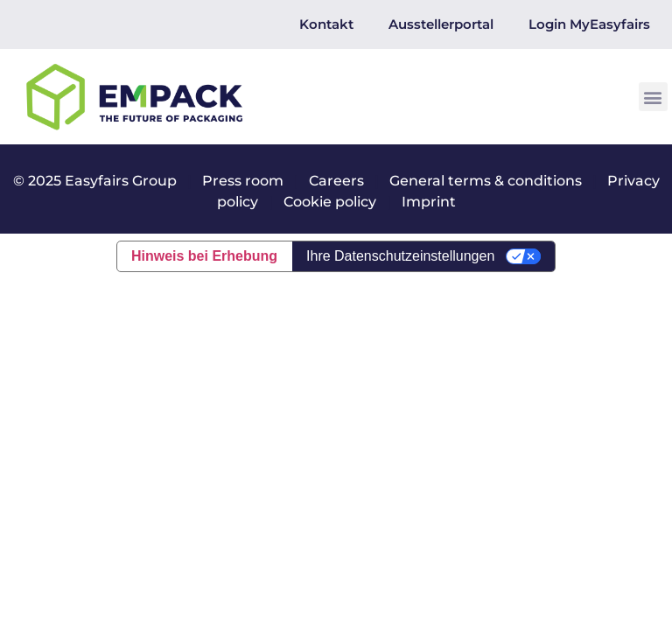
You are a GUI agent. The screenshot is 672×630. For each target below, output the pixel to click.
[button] (653, 97)
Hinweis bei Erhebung (204, 256)
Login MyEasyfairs (589, 24)
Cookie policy (330, 202)
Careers (336, 181)
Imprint (429, 202)
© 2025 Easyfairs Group (95, 181)
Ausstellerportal (441, 24)
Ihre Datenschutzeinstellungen (400, 256)
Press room (241, 181)
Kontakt (326, 24)
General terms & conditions (486, 181)
